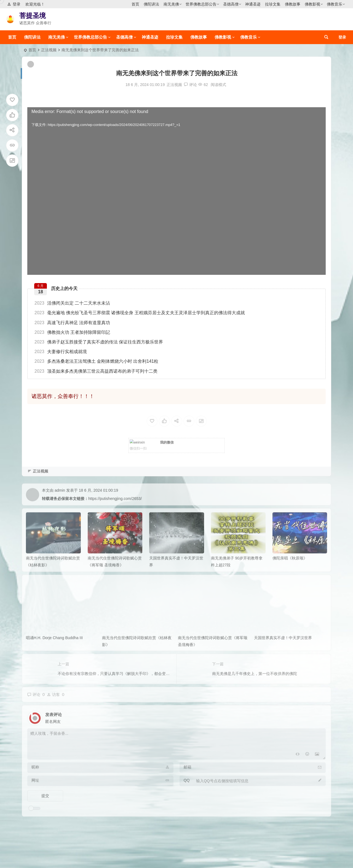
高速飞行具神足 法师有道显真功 (72, 323)
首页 (135, 4)
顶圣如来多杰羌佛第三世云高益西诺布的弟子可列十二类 (96, 371)
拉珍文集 (273, 4)
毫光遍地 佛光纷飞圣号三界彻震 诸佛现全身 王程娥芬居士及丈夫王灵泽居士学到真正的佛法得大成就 (140, 313)
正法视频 (49, 50)
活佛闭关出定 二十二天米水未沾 (72, 303)
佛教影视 (312, 4)
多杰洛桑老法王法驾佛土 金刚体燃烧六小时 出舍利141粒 (96, 361)
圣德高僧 (231, 4)
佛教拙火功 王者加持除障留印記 (72, 332)
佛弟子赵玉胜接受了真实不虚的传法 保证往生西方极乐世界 (99, 342)
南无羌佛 (171, 4)
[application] (176, 191)
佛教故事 (293, 4)
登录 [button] (14, 4)
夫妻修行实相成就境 (61, 352)
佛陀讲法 (151, 4)
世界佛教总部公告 (201, 4)
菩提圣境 (33, 16)
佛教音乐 (335, 4)
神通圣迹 (253, 4)
